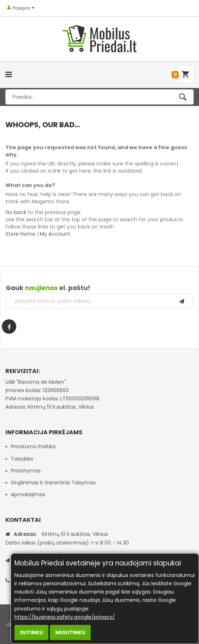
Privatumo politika (33, 447)
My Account (55, 234)
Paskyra (21, 8)
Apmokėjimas (28, 494)
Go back (16, 212)
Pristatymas (26, 471)
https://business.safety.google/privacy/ (65, 617)
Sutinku (31, 632)
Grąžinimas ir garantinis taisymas (53, 483)
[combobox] (99, 97)
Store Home (20, 234)
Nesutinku (70, 632)
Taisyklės (22, 459)
